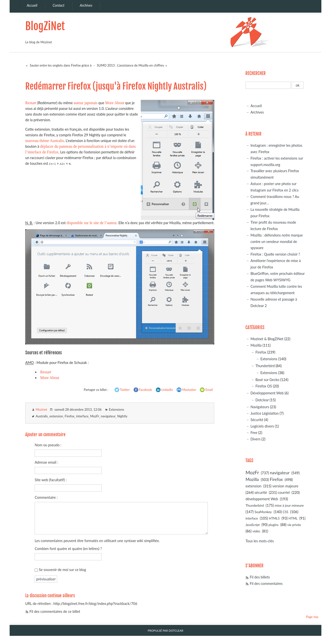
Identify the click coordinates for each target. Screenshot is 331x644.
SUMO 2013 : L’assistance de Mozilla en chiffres (130, 65)
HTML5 (274, 518)
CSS (286, 512)
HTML (293, 518)
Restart (31, 103)
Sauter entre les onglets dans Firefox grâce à (60, 65)
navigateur (108, 416)
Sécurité (257, 420)
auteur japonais (86, 103)
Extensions (117, 409)
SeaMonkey (263, 512)
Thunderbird (265, 366)
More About (115, 103)
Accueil (256, 106)
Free (254, 433)
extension (56, 416)
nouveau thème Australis (45, 141)
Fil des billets (260, 577)
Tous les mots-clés (260, 541)
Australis (42, 416)
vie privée (294, 525)
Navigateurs (260, 407)
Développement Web (267, 393)
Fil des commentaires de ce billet (55, 611)
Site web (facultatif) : (51, 480)
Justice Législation (264, 413)
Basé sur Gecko (267, 380)
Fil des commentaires (266, 584)
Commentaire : (46, 497)
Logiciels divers (262, 426)
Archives (257, 112)
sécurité (261, 492)
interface (82, 416)
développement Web (262, 499)
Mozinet (41, 409)
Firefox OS (264, 386)
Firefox (70, 416)
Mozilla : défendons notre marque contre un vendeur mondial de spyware (276, 242)
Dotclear (262, 400)
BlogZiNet (45, 26)
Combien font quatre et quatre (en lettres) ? (68, 549)
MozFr (95, 416)
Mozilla (256, 345)
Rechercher (256, 73)
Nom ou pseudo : (48, 445)
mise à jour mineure (289, 505)
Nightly (122, 416)
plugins (273, 525)
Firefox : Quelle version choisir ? (275, 254)
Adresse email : (46, 462)
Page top (312, 617)
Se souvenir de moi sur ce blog (62, 570)
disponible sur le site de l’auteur (92, 223)
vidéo (256, 531)
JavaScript (252, 525)
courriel (284, 492)
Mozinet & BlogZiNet (267, 339)
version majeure (285, 486)
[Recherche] (268, 85)
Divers (255, 439)
